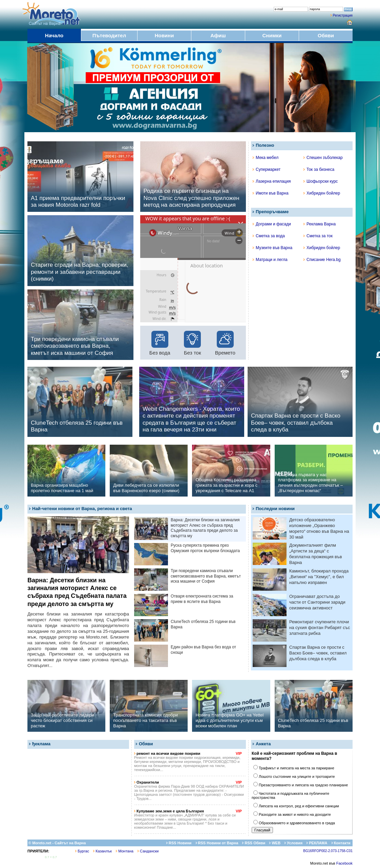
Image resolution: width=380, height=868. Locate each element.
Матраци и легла (270, 260)
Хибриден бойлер (322, 193)
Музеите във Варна (272, 248)
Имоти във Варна (271, 193)
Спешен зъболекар (323, 158)
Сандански (148, 851)
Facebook (344, 863)
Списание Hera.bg (322, 260)
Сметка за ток (318, 236)
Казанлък (102, 851)
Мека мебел (266, 158)
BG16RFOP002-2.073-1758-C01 (328, 851)
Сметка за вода (269, 236)
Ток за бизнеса (319, 169)
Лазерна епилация (272, 181)
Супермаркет (267, 169)
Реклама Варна (320, 224)
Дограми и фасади (272, 224)
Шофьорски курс (321, 181)
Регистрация (343, 15)
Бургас (82, 851)
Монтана (125, 851)
